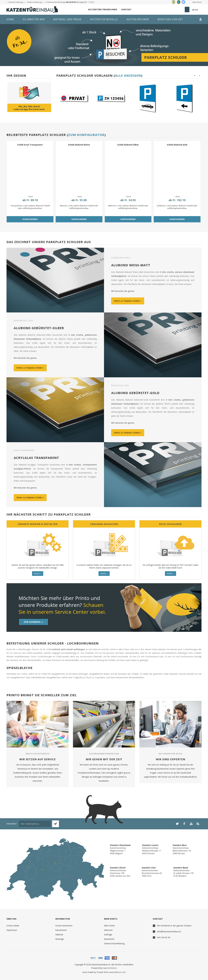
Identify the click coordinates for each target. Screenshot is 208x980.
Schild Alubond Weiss (79, 145)
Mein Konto (197, 2)
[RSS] (198, 824)
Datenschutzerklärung (114, 943)
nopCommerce (110, 968)
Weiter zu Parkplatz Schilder (127, 301)
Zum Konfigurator (86, 135)
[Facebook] (184, 824)
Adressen (108, 930)
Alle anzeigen (128, 75)
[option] (74, 98)
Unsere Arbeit (13, 926)
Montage (60, 939)
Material (59, 935)
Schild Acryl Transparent (30, 145)
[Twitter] (177, 824)
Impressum (12, 930)
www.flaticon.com (117, 972)
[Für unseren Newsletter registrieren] (35, 824)
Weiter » (38, 573)
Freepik (100, 972)
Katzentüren (61, 930)
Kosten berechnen (64, 926)
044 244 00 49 (71, 2)
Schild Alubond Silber (128, 145)
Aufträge (108, 935)
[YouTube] (191, 824)
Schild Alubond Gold (177, 145)
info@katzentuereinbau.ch (169, 931)
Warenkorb (109, 939)
